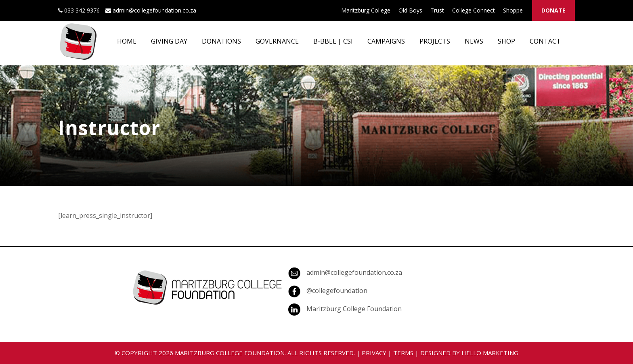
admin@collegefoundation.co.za (354, 272)
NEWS (474, 41)
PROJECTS (435, 41)
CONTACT (545, 41)
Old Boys (410, 10)
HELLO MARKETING (490, 353)
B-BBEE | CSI (333, 41)
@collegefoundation (337, 291)
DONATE (553, 10)
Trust (437, 10)
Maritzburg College (366, 10)
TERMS (403, 353)
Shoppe (513, 10)
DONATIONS (221, 41)
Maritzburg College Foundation (354, 309)
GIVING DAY (169, 41)
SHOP (506, 41)
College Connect (474, 10)
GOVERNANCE (277, 41)
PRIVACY (374, 353)
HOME (127, 41)
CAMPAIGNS (386, 41)
